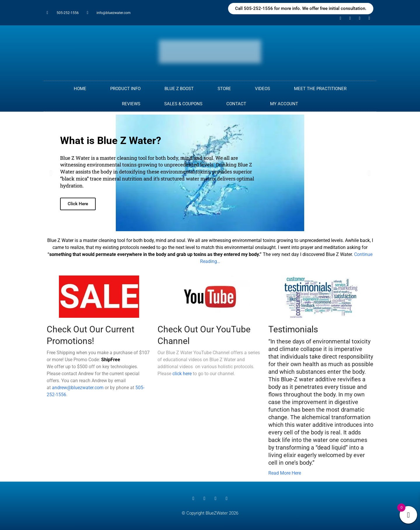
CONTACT (236, 104)
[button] (51, 173)
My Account (284, 104)
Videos (262, 89)
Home (80, 89)
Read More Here (285, 473)
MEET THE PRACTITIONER (320, 89)
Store (224, 89)
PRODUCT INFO (125, 89)
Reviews (131, 104)
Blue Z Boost (179, 89)
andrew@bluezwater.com (78, 388)
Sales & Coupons (183, 104)
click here (182, 374)
